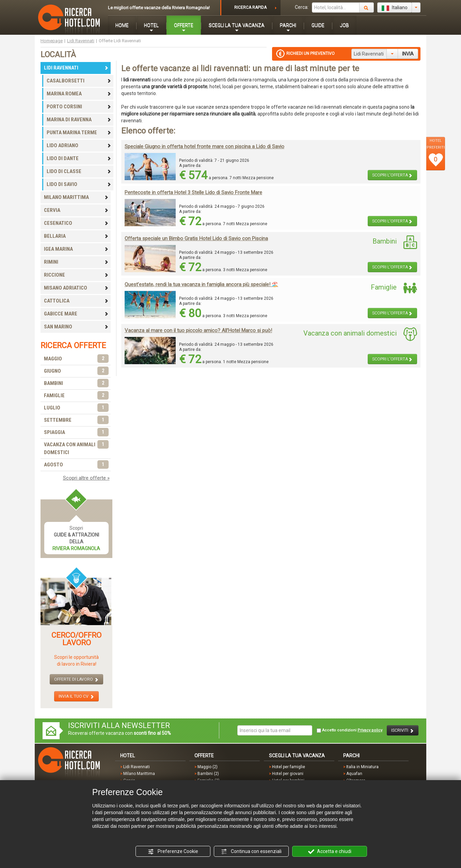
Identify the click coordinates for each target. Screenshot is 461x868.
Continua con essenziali (251, 852)
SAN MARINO (76, 327)
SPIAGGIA (76, 432)
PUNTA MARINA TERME (79, 133)
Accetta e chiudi (330, 852)
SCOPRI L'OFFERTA (392, 175)
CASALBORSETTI (79, 81)
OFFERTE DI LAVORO (76, 679)
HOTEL (151, 25)
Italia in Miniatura (362, 767)
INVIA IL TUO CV (76, 696)
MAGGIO (76, 359)
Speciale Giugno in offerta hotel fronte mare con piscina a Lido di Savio (204, 146)
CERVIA (76, 210)
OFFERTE (184, 25)
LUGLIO (76, 408)
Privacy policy (370, 730)
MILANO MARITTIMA (76, 197)
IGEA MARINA (76, 249)
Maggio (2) (208, 767)
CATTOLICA (76, 301)
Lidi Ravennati (81, 41)
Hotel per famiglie (289, 767)
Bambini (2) (208, 774)
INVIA (408, 54)
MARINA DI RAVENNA (79, 120)
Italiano (395, 8)
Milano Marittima (139, 774)
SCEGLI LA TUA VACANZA (237, 25)
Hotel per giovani (288, 774)
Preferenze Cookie (173, 852)
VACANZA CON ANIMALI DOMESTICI (76, 448)
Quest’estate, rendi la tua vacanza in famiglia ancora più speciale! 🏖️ (201, 284)
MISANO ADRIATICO (76, 288)
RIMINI (76, 262)
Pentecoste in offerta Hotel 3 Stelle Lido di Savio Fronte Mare (193, 192)
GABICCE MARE (76, 314)
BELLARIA (76, 236)
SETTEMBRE (76, 420)
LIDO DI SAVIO (79, 184)
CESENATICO (76, 223)
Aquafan (354, 774)
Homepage (52, 41)
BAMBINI (76, 383)
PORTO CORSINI (79, 107)
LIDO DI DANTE (79, 158)
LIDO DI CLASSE (79, 171)
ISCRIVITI (403, 731)
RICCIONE (76, 275)
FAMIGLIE (76, 396)
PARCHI (288, 25)
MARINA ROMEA (79, 94)
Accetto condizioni (349, 730)
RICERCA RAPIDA (250, 7)
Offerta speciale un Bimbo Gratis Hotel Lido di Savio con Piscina (196, 238)
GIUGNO (76, 371)
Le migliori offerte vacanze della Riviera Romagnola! (159, 8)
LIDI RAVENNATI (76, 68)
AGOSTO (76, 465)
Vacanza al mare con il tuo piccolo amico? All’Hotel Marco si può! (198, 330)
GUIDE (318, 25)
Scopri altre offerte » (86, 478)
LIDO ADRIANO (79, 145)
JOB (344, 25)
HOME (122, 25)
